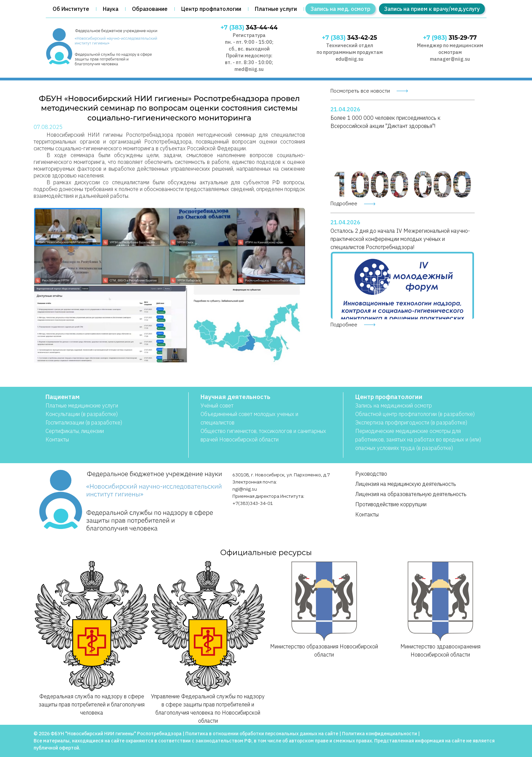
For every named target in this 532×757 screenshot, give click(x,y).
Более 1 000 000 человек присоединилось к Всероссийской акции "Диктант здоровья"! (385, 122)
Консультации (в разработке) (82, 414)
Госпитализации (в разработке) (84, 422)
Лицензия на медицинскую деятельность (406, 484)
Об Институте (71, 9)
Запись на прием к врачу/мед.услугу (432, 9)
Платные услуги (276, 9)
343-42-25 (350, 37)
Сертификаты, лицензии (75, 431)
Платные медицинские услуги (82, 405)
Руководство (371, 474)
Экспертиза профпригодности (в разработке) (411, 422)
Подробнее (344, 203)
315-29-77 (450, 37)
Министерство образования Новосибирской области (324, 609)
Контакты (57, 439)
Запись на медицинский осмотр (394, 405)
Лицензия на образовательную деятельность (411, 494)
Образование (150, 9)
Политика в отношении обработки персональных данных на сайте (262, 734)
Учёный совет (217, 405)
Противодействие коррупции (391, 504)
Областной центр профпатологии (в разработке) (415, 414)
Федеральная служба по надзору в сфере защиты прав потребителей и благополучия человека (92, 638)
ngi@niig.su (245, 489)
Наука (111, 9)
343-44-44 (249, 27)
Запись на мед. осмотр (340, 9)
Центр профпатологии (211, 9)
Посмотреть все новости (360, 91)
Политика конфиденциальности (379, 734)
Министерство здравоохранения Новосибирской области (441, 609)
